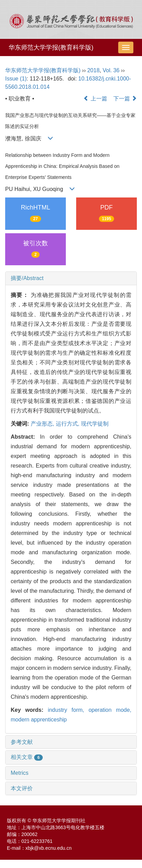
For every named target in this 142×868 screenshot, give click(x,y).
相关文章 (27, 757)
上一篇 (95, 99)
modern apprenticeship (39, 720)
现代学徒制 (95, 424)
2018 (93, 70)
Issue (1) (16, 79)
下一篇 (125, 99)
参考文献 (22, 742)
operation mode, (110, 710)
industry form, (68, 710)
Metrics (20, 773)
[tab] (71, 278)
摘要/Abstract (27, 278)
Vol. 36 (111, 70)
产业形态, (43, 424)
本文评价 (22, 788)
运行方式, (68, 424)
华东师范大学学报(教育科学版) (51, 47)
